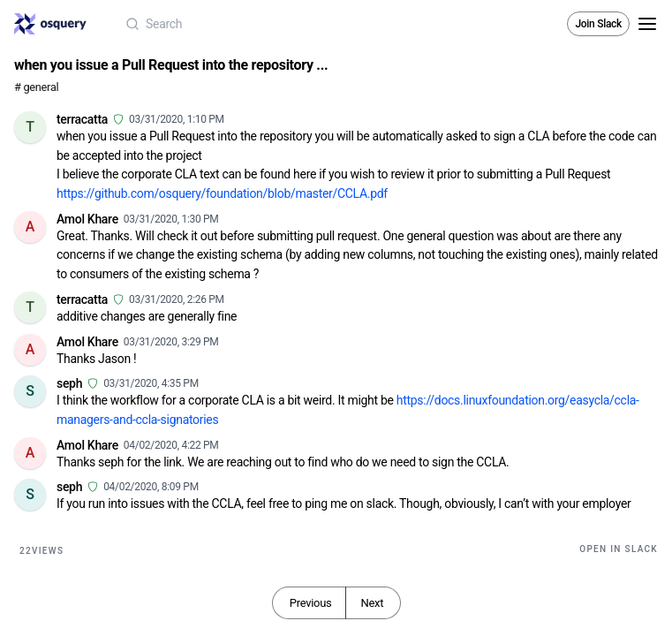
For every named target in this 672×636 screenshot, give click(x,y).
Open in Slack (619, 549)
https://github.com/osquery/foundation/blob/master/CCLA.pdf (222, 193)
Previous (311, 603)
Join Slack (598, 24)
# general (36, 87)
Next (372, 603)
